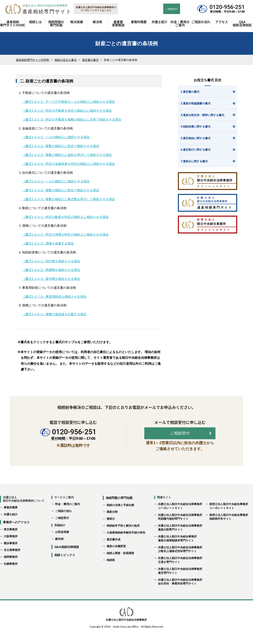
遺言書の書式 (90, 62)
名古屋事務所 (12, 562)
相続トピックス (65, 567)
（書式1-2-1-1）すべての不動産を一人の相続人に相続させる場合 (69, 103)
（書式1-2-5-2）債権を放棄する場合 (48, 245)
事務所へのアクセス (16, 534)
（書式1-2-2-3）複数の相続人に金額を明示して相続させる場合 (67, 156)
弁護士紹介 (11, 526)
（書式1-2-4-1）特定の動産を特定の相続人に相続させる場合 (65, 219)
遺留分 (111, 531)
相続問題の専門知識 (119, 510)
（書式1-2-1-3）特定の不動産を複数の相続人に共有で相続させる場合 (72, 121)
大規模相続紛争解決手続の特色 (126, 544)
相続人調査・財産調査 (120, 565)
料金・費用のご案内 (68, 516)
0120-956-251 (227, 7)
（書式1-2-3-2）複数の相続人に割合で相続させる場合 (61, 192)
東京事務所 (11, 541)
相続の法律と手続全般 (120, 517)
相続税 (111, 572)
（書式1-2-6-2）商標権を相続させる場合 (51, 272)
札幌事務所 (11, 576)
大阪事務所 (11, 548)
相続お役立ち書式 (66, 62)
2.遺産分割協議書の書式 (196, 105)
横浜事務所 (11, 555)
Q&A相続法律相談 (67, 559)
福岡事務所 (11, 569)
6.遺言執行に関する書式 (196, 152)
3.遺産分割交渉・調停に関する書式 (202, 117)
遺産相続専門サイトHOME (33, 62)
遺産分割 (112, 524)
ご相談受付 (62, 530)
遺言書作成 (113, 551)
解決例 (59, 551)
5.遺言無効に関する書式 (196, 140)
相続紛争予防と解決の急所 (123, 538)
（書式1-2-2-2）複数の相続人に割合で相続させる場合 (61, 148)
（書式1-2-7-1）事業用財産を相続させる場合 (54, 298)
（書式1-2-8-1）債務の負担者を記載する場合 (54, 316)
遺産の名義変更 (116, 558)
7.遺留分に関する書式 (194, 163)
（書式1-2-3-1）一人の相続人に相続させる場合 (56, 183)
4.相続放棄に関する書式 (196, 128)
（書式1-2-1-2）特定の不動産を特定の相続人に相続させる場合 (67, 112)
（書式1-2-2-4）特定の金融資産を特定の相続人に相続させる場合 (69, 165)
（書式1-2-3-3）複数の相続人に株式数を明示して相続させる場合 (69, 201)
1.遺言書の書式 (190, 94)
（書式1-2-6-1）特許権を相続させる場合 (51, 263)
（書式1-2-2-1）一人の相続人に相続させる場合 (56, 139)
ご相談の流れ (63, 523)
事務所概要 (11, 519)
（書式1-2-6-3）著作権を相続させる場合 (51, 281)
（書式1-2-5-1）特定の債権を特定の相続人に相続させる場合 (65, 236)
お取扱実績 (62, 544)
